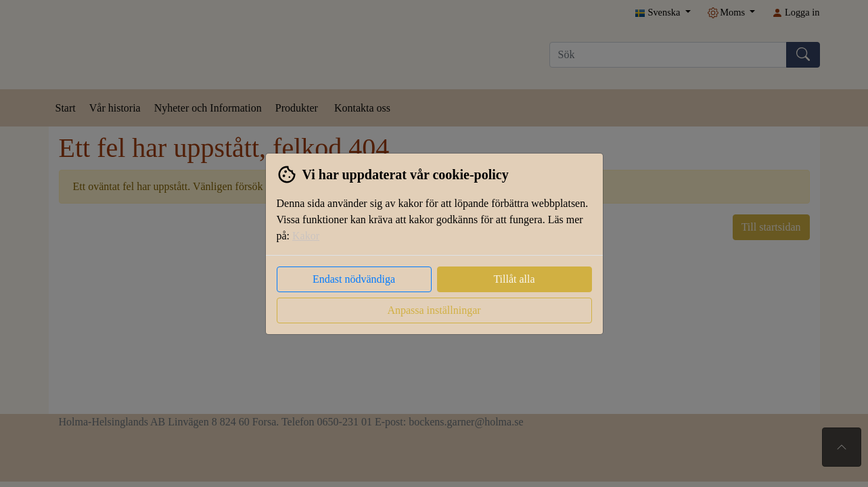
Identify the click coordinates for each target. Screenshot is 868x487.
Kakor (306, 236)
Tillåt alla (514, 279)
